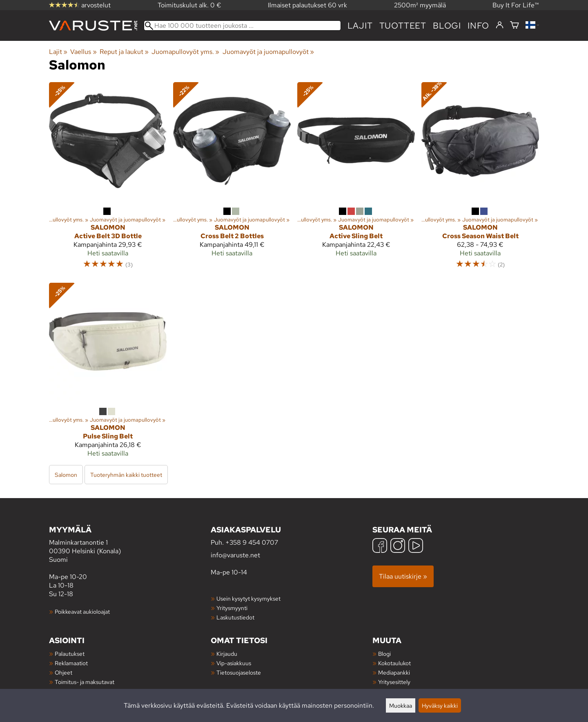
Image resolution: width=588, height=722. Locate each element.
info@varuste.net (235, 555)
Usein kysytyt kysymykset (248, 598)
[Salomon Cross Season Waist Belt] (480, 179)
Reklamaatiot (71, 663)
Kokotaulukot (394, 663)
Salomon (66, 475)
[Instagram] (398, 547)
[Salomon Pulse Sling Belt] (108, 373)
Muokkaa (401, 705)
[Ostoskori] (514, 26)
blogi (447, 26)
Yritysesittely (394, 682)
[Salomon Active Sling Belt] (356, 179)
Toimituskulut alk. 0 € (189, 5)
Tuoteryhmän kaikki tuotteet (126, 475)
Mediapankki (394, 672)
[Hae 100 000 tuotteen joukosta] (242, 26)
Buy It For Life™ (516, 5)
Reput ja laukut (124, 52)
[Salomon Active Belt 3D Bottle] (108, 179)
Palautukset (70, 654)
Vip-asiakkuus (234, 663)
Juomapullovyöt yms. (185, 52)
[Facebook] (380, 547)
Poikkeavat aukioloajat (82, 611)
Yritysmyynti (232, 608)
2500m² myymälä (420, 5)
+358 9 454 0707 (252, 542)
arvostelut (80, 5)
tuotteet (403, 26)
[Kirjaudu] (500, 25)
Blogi (384, 654)
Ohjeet (63, 672)
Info (478, 26)
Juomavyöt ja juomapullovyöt (268, 52)
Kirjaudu (227, 654)
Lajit (360, 26)
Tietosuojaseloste (239, 672)
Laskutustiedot (235, 617)
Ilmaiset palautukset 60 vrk (307, 5)
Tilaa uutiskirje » (403, 576)
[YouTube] (416, 547)
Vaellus (83, 52)
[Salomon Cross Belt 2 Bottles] (232, 179)
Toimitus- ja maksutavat (85, 682)
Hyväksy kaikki (440, 705)
